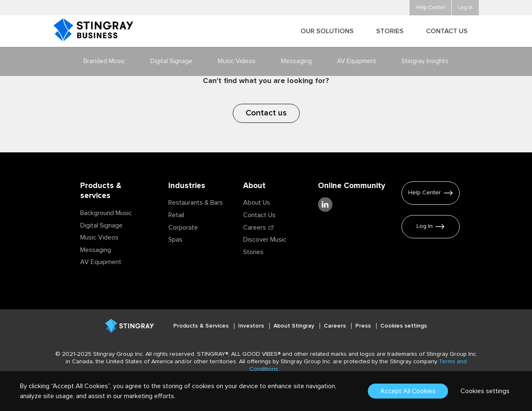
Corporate (183, 228)
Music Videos (99, 237)
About (254, 186)
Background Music (106, 213)
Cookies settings (404, 326)
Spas (175, 240)
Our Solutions (327, 31)
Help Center (425, 193)
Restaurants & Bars (196, 203)
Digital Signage (101, 225)
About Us (257, 203)
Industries (187, 186)
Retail (176, 215)
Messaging (96, 250)
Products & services (101, 191)
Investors (252, 326)
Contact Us (259, 215)
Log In (425, 226)
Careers (255, 228)
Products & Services (202, 326)
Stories (253, 252)
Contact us (266, 113)
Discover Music (265, 240)
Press (364, 326)
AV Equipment (101, 262)
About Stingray (295, 326)
